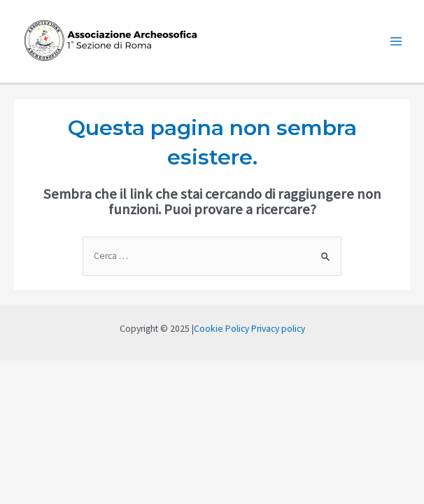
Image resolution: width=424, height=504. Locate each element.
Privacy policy (278, 329)
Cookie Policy (221, 329)
